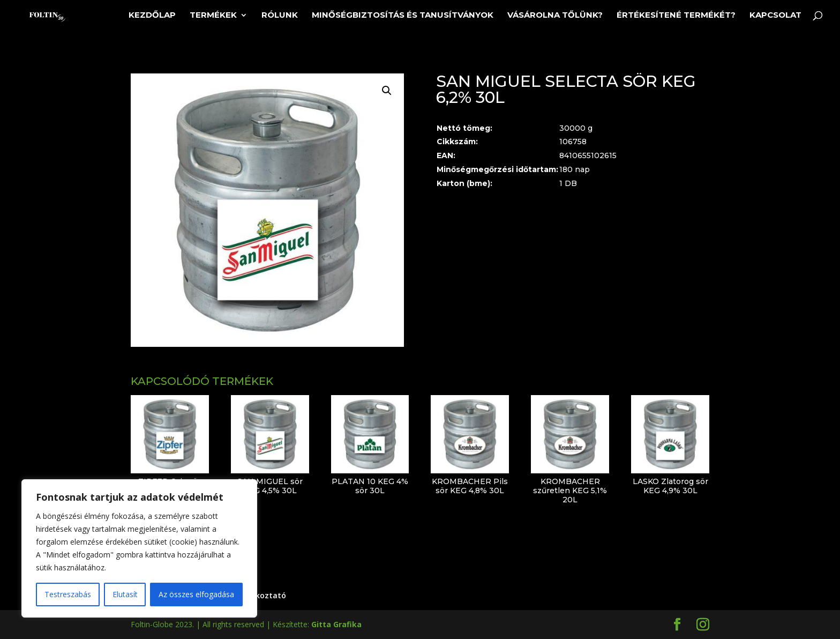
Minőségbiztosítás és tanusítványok (403, 16)
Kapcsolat (775, 16)
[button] (387, 91)
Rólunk (280, 16)
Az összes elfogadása (196, 594)
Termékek (213, 16)
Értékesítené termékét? (676, 16)
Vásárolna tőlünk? (555, 16)
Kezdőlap (152, 16)
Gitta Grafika (336, 624)
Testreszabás (68, 594)
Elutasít (125, 594)
